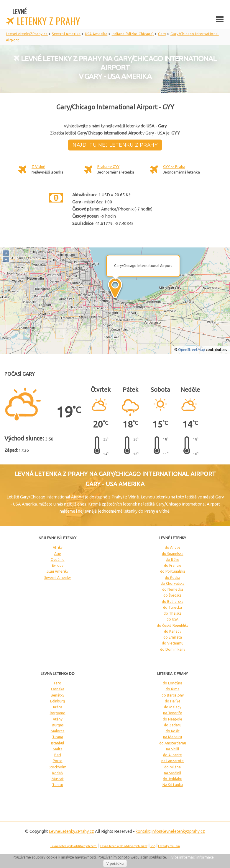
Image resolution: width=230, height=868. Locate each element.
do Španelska (173, 554)
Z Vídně (38, 166)
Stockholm (57, 767)
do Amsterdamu (173, 743)
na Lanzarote (172, 761)
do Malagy (173, 707)
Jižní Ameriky (57, 571)
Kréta (58, 707)
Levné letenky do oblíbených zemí (74, 846)
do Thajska (173, 613)
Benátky (57, 695)
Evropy (58, 565)
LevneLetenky (71, 831)
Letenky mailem (169, 846)
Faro (58, 683)
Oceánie (58, 559)
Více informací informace (193, 857)
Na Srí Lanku (173, 785)
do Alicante (172, 755)
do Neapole (172, 719)
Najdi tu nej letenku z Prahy (115, 145)
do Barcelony (173, 695)
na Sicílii (172, 749)
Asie (58, 554)
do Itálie (172, 559)
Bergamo (58, 713)
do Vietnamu (173, 643)
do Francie (173, 565)
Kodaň (57, 773)
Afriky (58, 547)
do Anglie (173, 547)
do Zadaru (173, 725)
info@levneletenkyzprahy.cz (178, 831)
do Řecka (172, 578)
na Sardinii (172, 773)
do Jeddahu (172, 779)
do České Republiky (173, 625)
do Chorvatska (173, 583)
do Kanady (173, 631)
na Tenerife (173, 713)
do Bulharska (173, 601)
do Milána (172, 767)
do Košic (173, 731)
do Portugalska (173, 571)
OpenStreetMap (192, 350)
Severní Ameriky (57, 578)
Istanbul (57, 743)
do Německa (173, 589)
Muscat (58, 779)
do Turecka (172, 607)
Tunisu (58, 785)
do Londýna (172, 683)
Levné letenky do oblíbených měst (124, 846)
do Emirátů (173, 637)
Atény (58, 719)
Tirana (58, 737)
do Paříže (173, 701)
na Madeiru (172, 737)
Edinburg (57, 701)
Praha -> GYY (108, 166)
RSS (153, 846)
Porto (58, 761)
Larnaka (58, 689)
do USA (172, 619)
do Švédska (172, 595)
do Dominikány (173, 649)
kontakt (143, 831)
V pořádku (115, 864)
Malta (58, 749)
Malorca (58, 731)
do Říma (173, 689)
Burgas (58, 725)
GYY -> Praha (174, 166)
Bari (58, 755)
